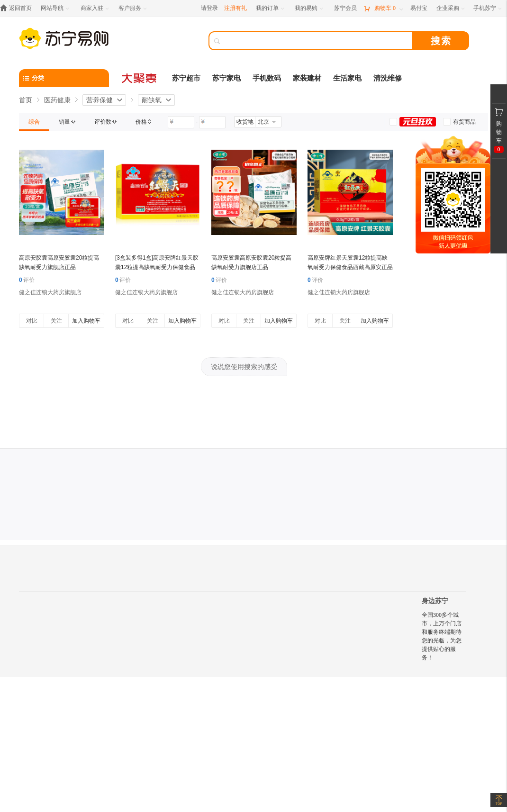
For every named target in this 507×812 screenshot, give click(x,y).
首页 (26, 100)
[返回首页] (18, 8)
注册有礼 (235, 8)
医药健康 (57, 100)
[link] (34, 122)
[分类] (64, 78)
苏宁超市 (186, 78)
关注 (56, 321)
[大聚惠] (140, 78)
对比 (32, 321)
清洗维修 (388, 78)
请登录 (209, 8)
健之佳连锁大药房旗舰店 (50, 292)
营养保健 (100, 100)
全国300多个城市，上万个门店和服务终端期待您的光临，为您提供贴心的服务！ (442, 636)
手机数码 (267, 78)
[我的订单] (271, 8)
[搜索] (317, 41)
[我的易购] (310, 8)
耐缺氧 (152, 100)
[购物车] (383, 8)
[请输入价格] (181, 122)
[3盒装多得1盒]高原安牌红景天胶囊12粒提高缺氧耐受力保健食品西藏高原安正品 (157, 267)
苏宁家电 (226, 78)
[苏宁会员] (345, 8)
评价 (27, 280)
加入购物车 (86, 321)
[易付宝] (419, 8)
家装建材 (307, 78)
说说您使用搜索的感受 (244, 367)
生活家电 (347, 78)
